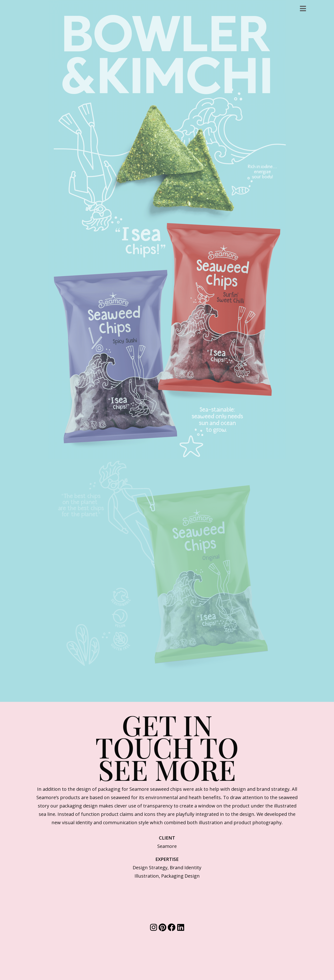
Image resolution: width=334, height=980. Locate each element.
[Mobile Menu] (303, 8)
